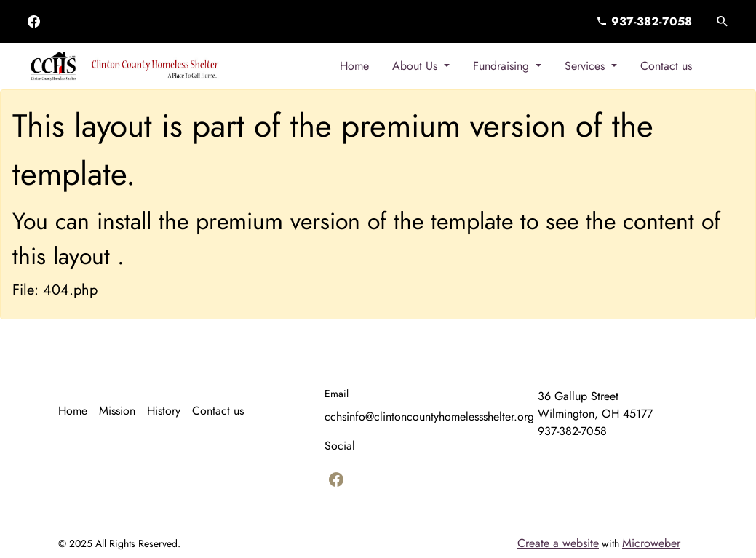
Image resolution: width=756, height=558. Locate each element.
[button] (723, 22)
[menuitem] (354, 66)
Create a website (558, 543)
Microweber (651, 543)
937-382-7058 (644, 21)
